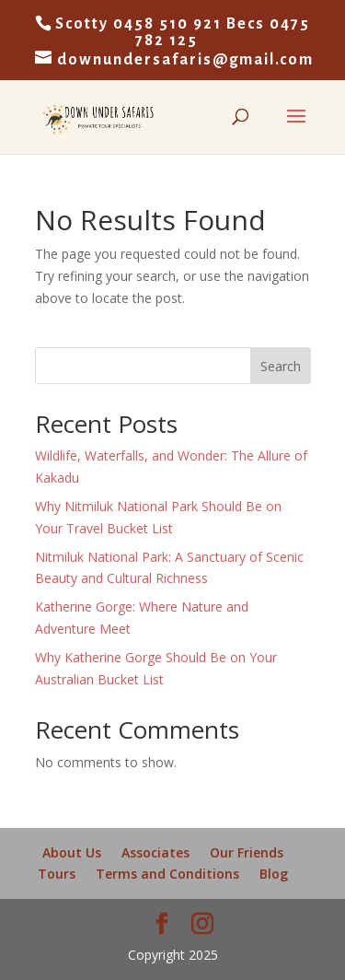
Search (281, 366)
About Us (72, 852)
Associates (155, 852)
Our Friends (247, 852)
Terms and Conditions (167, 874)
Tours (57, 874)
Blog (274, 874)
